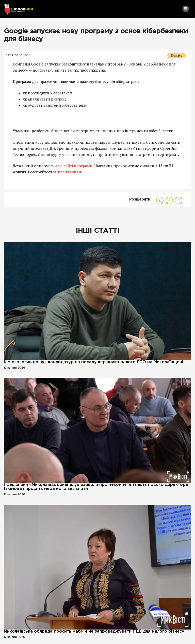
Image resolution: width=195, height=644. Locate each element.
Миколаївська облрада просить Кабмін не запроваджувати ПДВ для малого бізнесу (94, 631)
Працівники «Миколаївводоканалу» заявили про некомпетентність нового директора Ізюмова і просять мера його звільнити (96, 487)
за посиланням (67, 172)
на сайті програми (75, 166)
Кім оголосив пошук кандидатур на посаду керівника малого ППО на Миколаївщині (93, 362)
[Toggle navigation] (185, 9)
